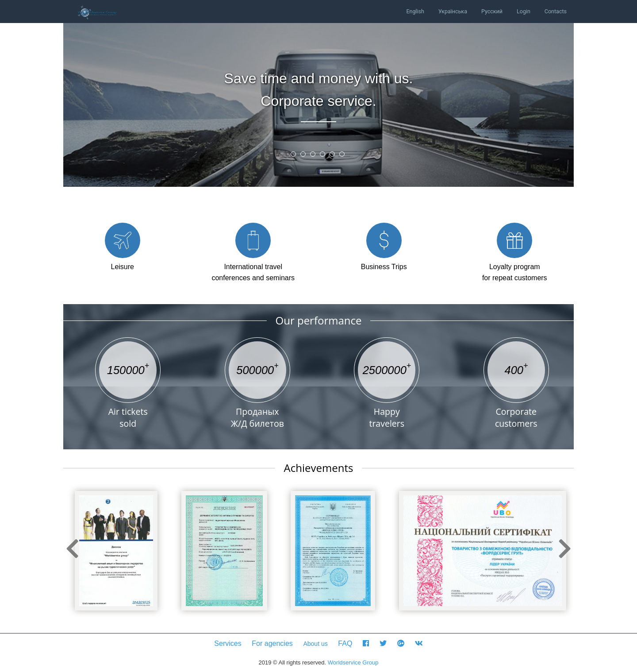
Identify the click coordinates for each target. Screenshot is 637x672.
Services (228, 643)
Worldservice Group (353, 662)
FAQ (345, 643)
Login (524, 11)
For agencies (272, 643)
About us (315, 644)
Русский (492, 11)
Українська (453, 11)
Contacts (556, 11)
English (415, 11)
